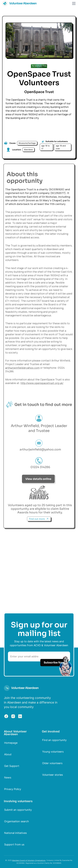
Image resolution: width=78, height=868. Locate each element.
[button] (73, 3)
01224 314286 (40, 469)
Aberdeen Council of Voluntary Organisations (29, 860)
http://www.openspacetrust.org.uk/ (42, 385)
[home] (19, 3)
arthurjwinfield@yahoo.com (22, 369)
